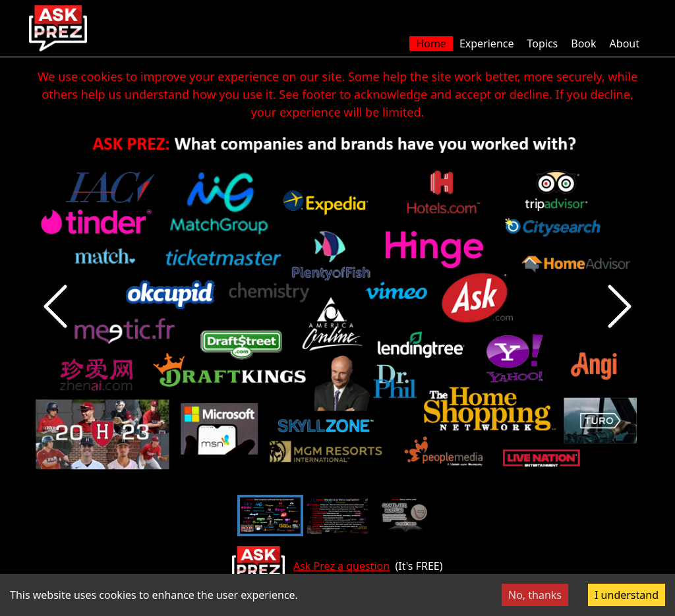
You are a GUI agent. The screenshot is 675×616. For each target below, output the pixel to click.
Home (431, 43)
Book (583, 43)
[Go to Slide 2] (337, 516)
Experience (487, 43)
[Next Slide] (620, 306)
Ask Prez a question (341, 566)
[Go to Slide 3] (405, 516)
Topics (542, 43)
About (625, 43)
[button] (337, 306)
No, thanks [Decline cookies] (535, 595)
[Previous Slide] (55, 306)
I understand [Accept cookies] (627, 595)
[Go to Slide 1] (270, 516)
